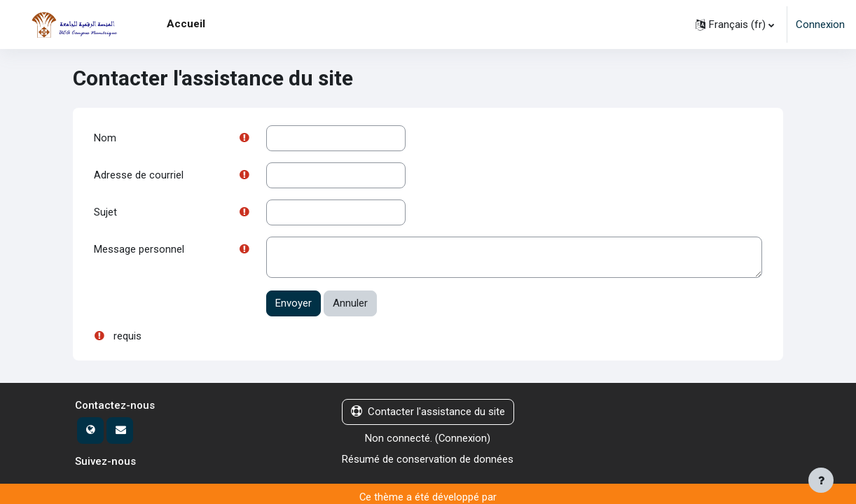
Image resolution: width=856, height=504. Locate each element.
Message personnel (139, 251)
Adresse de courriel (139, 176)
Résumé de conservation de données (428, 461)
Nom (105, 138)
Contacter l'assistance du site (428, 413)
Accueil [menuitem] (186, 24)
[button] (735, 24)
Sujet (105, 213)
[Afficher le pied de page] (821, 480)
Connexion (820, 24)
